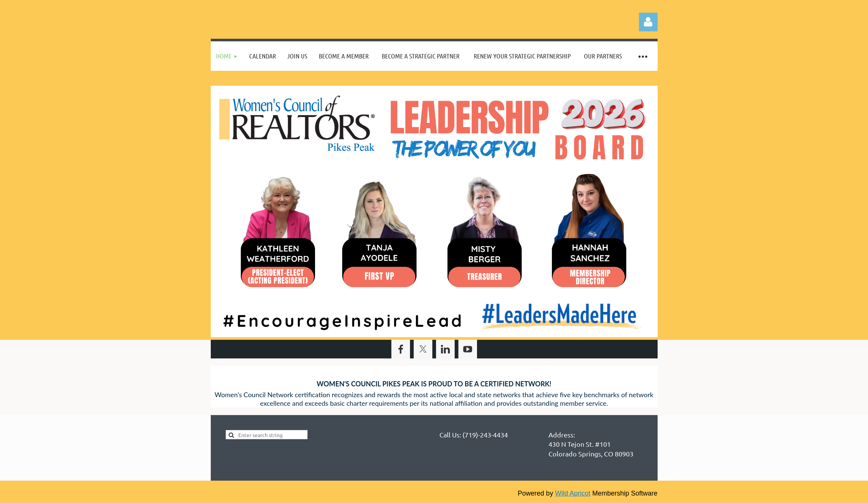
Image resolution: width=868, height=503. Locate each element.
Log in (648, 22)
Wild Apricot (573, 493)
